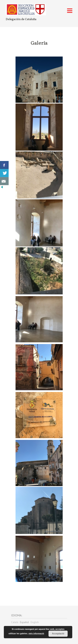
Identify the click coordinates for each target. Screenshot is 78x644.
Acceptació (58, 634)
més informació (36, 633)
